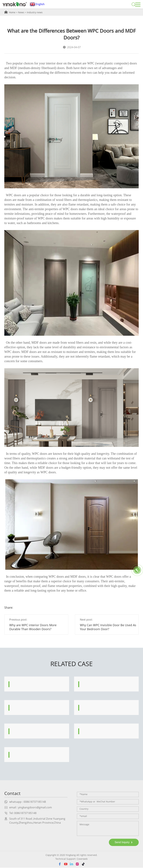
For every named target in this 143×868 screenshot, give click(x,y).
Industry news (35, 12)
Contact (13, 793)
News (21, 12)
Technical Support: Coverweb (71, 859)
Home (12, 12)
